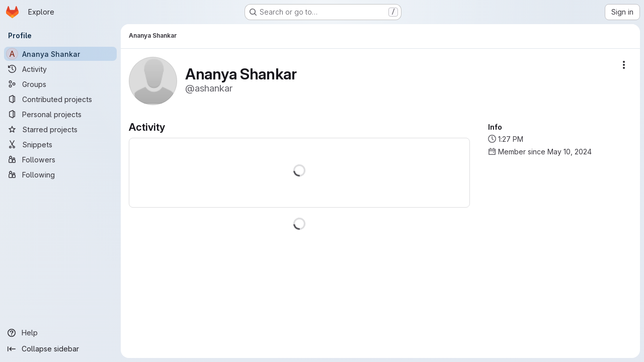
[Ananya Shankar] (60, 54)
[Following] (60, 174)
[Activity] (60, 69)
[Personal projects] (60, 114)
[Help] (60, 333)
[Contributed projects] (60, 99)
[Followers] (60, 159)
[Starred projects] (60, 129)
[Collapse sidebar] (60, 349)
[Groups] (60, 84)
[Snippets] (60, 144)
